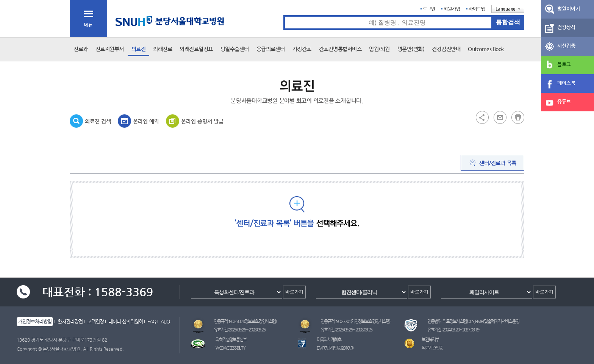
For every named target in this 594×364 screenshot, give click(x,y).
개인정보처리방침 (35, 321)
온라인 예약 (146, 121)
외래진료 (163, 49)
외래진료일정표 (196, 49)
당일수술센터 (235, 49)
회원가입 (452, 9)
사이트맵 (477, 9)
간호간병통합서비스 (340, 49)
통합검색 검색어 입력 (284, 15)
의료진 (139, 49)
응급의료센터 (271, 49)
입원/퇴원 (379, 49)
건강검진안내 (446, 49)
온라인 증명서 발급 (202, 121)
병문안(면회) (411, 49)
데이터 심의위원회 (126, 321)
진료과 (81, 49)
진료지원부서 (110, 49)
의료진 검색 (98, 121)
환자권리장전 (70, 321)
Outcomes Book (486, 49)
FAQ (152, 321)
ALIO (165, 321)
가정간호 (302, 49)
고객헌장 (95, 321)
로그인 (429, 9)
